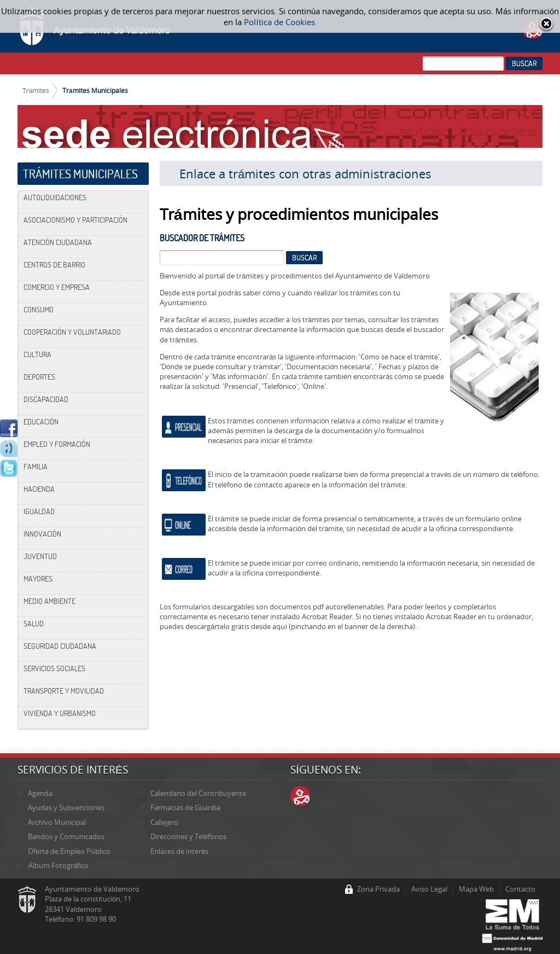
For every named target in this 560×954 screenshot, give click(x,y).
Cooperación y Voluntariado (72, 332)
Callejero (164, 822)
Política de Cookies (279, 22)
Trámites (36, 90)
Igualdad (39, 511)
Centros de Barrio (54, 265)
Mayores (38, 579)
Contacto (520, 889)
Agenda (40, 793)
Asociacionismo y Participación (75, 220)
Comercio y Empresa (57, 287)
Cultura (37, 354)
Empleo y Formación (57, 444)
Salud (34, 624)
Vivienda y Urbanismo (60, 713)
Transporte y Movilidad (64, 691)
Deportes (39, 377)
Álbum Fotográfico (58, 865)
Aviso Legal (429, 889)
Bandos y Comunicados (66, 836)
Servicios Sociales (54, 668)
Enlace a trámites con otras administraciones (305, 173)
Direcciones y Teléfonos (188, 836)
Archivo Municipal (57, 822)
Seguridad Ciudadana (60, 646)
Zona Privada (378, 889)
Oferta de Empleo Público (69, 851)
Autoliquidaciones (55, 197)
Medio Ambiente (49, 601)
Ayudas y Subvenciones (66, 807)
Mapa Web (476, 889)
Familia (36, 467)
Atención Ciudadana (58, 242)
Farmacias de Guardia (185, 807)
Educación (41, 422)
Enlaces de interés (179, 851)
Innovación (42, 534)
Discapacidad (46, 399)
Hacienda (39, 489)
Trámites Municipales (95, 90)
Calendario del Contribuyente (198, 793)
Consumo (39, 310)
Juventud (40, 556)
